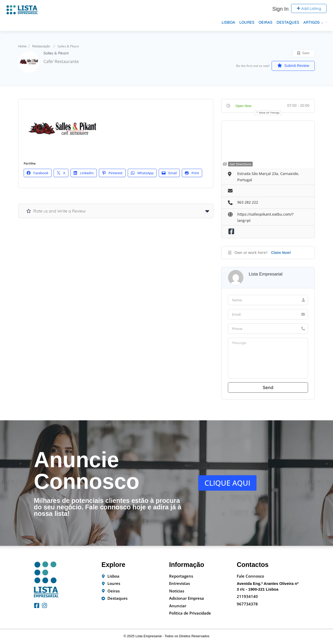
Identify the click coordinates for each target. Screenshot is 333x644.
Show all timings (269, 113)
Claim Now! (281, 253)
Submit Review (290, 65)
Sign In (280, 9)
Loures (247, 22)
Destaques (288, 22)
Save (303, 53)
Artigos (312, 22)
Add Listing (309, 8)
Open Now (243, 106)
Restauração (41, 46)
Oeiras (265, 22)
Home (22, 46)
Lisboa (228, 22)
